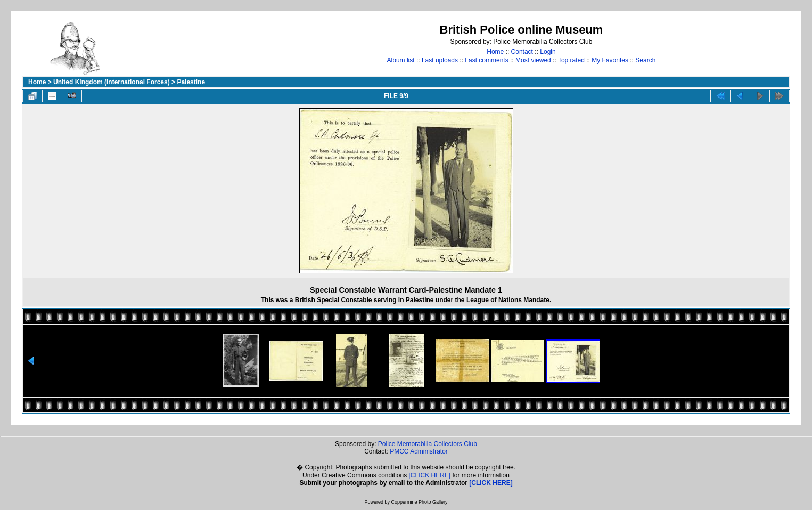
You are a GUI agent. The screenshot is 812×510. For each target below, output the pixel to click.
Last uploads (440, 60)
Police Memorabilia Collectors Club (428, 444)
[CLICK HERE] (430, 475)
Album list (401, 60)
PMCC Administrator (419, 451)
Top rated (571, 60)
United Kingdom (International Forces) (112, 82)
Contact (522, 52)
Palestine (191, 82)
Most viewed (533, 60)
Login (548, 52)
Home (495, 52)
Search (645, 60)
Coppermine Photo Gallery (419, 502)
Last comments (486, 60)
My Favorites (610, 60)
